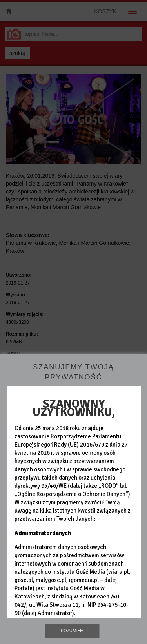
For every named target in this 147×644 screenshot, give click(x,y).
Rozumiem (72, 630)
